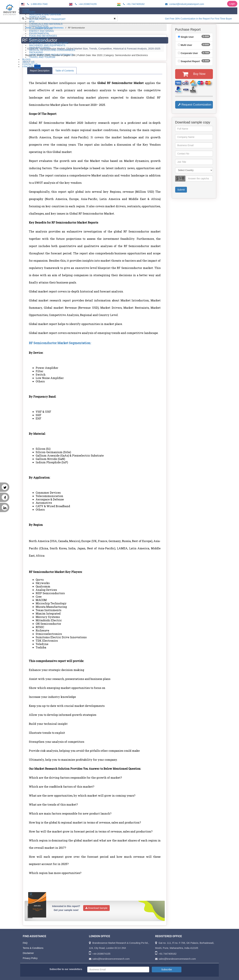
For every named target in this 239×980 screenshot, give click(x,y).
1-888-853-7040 (37, 4)
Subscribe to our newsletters (66, 969)
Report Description (40, 71)
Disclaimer (28, 953)
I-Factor (31, 67)
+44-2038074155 (85, 4)
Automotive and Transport (47, 19)
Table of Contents (65, 71)
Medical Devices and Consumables (52, 50)
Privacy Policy (30, 958)
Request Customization (195, 105)
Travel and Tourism (42, 57)
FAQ (25, 943)
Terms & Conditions (33, 948)
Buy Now (194, 74)
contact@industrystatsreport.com (184, 4)
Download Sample (96, 908)
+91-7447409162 (133, 4)
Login (232, 4)
